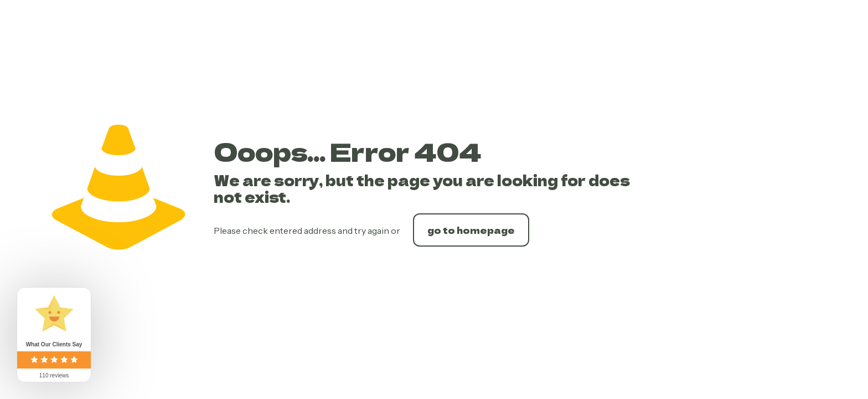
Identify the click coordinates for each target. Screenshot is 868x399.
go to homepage (471, 230)
